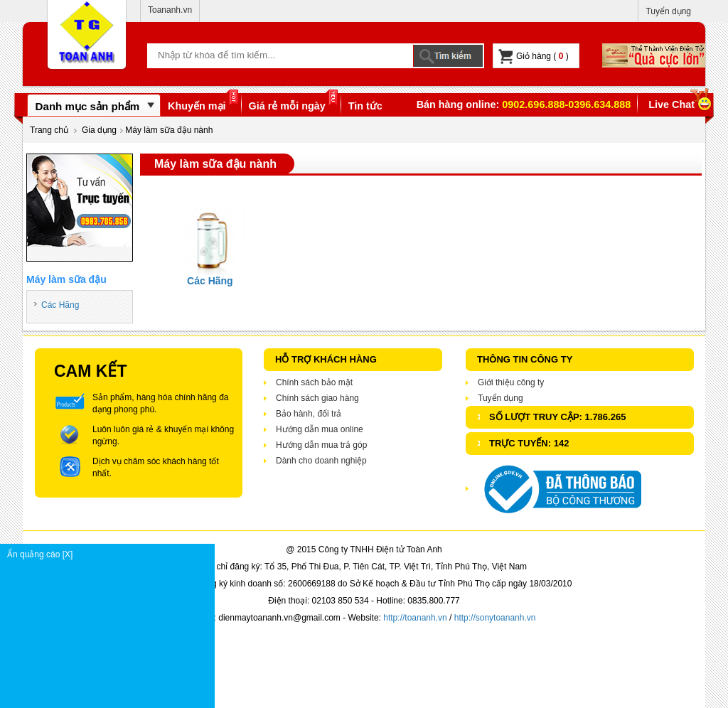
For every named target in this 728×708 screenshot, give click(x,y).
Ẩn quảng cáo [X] (111, 554)
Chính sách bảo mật (314, 382)
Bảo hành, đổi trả (309, 414)
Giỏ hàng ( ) (534, 57)
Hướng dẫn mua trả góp (321, 445)
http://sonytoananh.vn (495, 618)
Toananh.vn (170, 10)
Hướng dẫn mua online (320, 429)
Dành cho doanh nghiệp (321, 461)
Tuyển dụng (668, 11)
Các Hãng (60, 305)
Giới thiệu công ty (511, 382)
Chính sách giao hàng (317, 398)
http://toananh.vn (415, 618)
